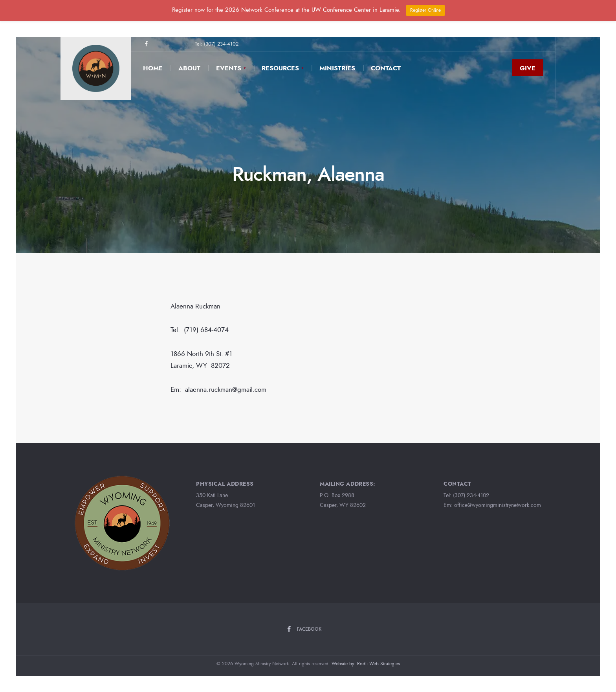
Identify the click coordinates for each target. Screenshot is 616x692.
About (189, 68)
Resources (280, 68)
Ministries (337, 68)
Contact (386, 68)
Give (528, 68)
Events (229, 68)
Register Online (425, 10)
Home (153, 68)
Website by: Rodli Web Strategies (366, 664)
